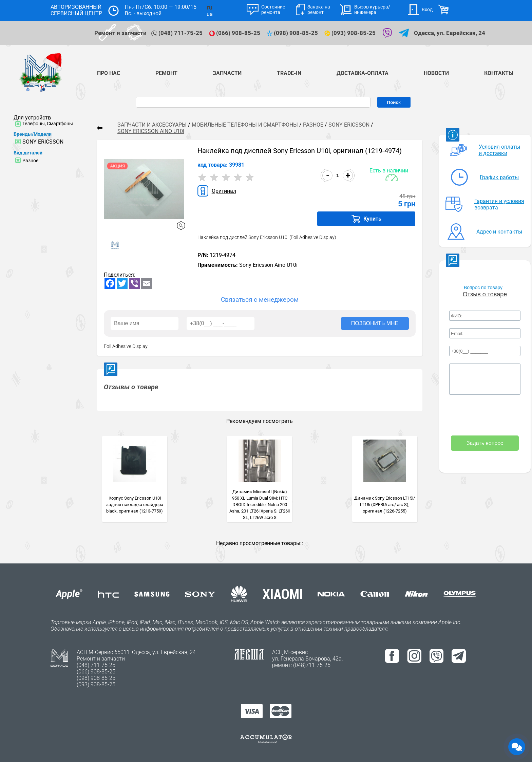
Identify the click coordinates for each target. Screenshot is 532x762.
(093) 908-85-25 (351, 33)
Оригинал (224, 191)
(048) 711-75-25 (178, 33)
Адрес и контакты (499, 232)
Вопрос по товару (483, 287)
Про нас (109, 73)
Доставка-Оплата (363, 73)
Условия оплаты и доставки (499, 150)
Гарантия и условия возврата (499, 204)
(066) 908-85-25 (235, 33)
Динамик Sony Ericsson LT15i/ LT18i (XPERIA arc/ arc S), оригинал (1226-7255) (385, 505)
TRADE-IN (289, 73)
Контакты (499, 73)
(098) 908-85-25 (293, 33)
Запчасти (227, 73)
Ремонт (166, 73)
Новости (436, 73)
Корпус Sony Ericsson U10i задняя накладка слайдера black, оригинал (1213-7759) (135, 505)
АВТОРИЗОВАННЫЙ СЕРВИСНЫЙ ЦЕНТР (76, 10)
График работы (499, 177)
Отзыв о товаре (485, 294)
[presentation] (485, 416)
